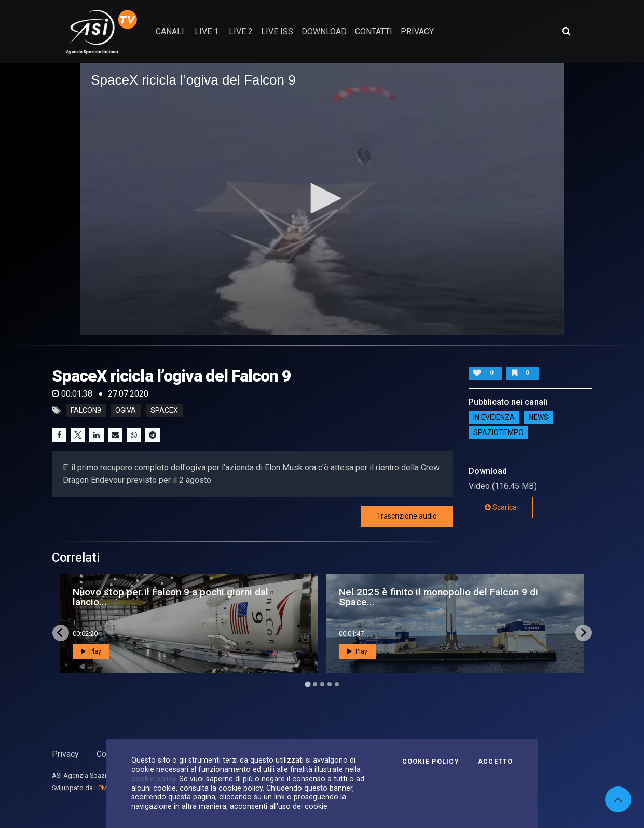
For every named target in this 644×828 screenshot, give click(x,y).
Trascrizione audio (407, 516)
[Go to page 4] (330, 684)
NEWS (539, 417)
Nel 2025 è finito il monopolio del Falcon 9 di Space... (439, 597)
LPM (101, 788)
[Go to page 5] (337, 684)
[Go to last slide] (61, 633)
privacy (417, 31)
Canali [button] (170, 31)
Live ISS (277, 31)
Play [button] (91, 651)
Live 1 (207, 31)
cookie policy (153, 779)
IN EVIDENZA (494, 417)
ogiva (126, 411)
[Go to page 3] (322, 684)
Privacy (65, 754)
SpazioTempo (498, 432)
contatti (374, 31)
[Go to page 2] (315, 684)
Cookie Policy (431, 762)
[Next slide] (583, 633)
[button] (322, 198)
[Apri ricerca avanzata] (566, 31)
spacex (164, 411)
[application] (322, 199)
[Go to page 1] (307, 684)
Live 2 (241, 31)
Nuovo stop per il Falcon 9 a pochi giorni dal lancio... (170, 597)
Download (324, 31)
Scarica (501, 507)
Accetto (496, 762)
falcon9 (86, 411)
